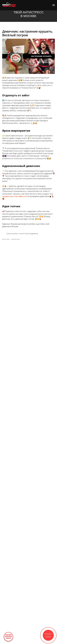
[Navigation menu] (54, 5)
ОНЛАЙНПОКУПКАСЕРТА (8, 637)
